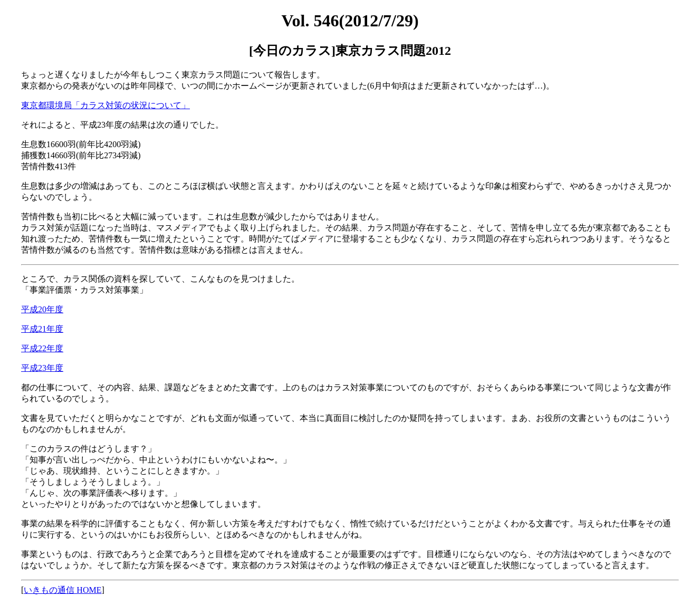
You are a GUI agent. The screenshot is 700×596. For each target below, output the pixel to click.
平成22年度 (42, 348)
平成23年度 (42, 368)
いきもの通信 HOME (63, 590)
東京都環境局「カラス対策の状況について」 (106, 105)
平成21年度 (42, 329)
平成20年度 (42, 309)
